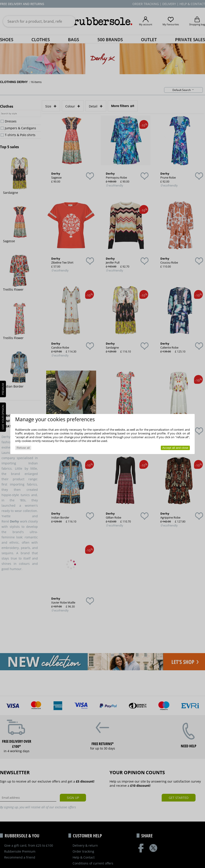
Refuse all (23, 448)
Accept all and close (175, 448)
